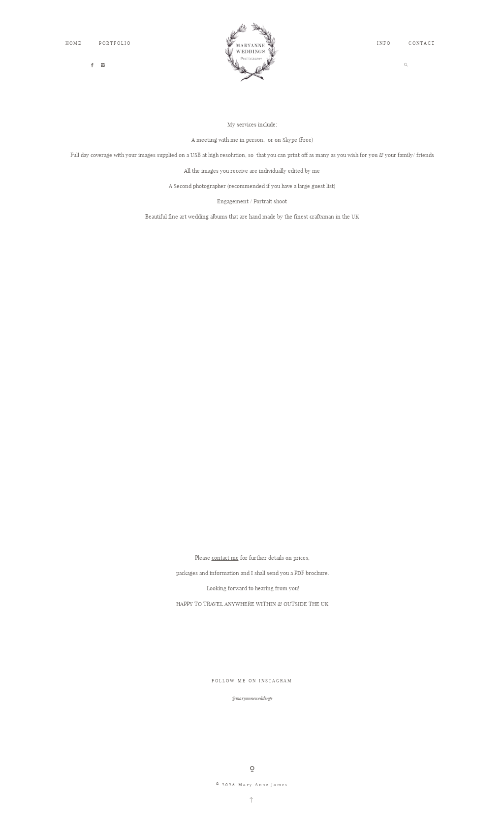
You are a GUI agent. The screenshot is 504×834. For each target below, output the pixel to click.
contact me (225, 558)
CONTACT (422, 43)
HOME (74, 43)
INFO (384, 43)
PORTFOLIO (115, 43)
